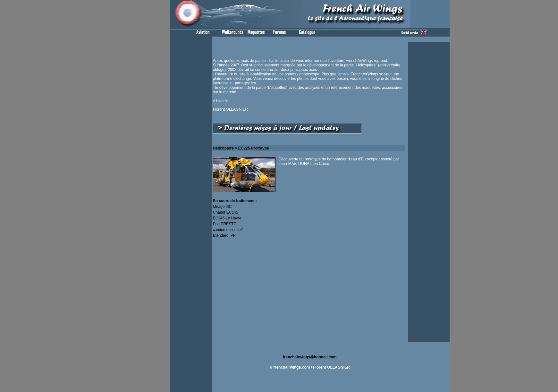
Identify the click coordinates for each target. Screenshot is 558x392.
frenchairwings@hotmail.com (310, 357)
